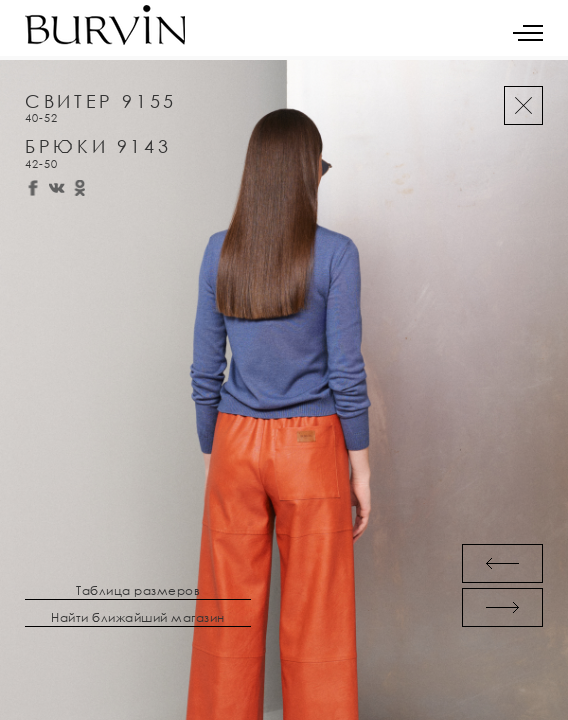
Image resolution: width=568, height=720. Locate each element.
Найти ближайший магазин (138, 618)
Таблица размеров (138, 591)
